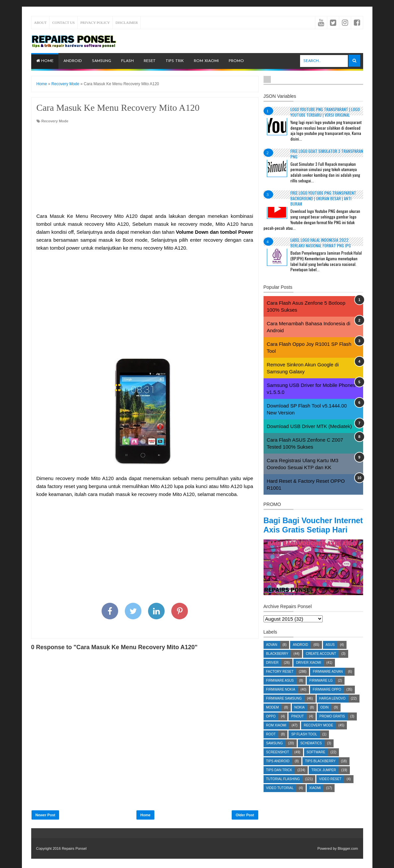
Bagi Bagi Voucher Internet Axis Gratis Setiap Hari (313, 530)
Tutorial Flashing (283, 788)
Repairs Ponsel (74, 848)
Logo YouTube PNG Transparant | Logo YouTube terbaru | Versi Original (325, 112)
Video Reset (330, 788)
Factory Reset (280, 681)
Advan (272, 654)
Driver (273, 672)
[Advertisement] (145, 168)
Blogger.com (348, 848)
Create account (321, 663)
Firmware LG (321, 690)
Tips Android (278, 770)
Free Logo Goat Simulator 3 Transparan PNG (327, 154)
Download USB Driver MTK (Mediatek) (310, 426)
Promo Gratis (332, 726)
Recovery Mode (55, 121)
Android (73, 61)
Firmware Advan (328, 681)
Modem (273, 717)
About (40, 23)
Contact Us (63, 23)
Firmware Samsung (284, 708)
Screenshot (278, 761)
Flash (127, 61)
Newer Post (45, 815)
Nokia (300, 717)
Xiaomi (315, 797)
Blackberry (277, 663)
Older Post (245, 815)
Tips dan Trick (279, 779)
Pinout (297, 726)
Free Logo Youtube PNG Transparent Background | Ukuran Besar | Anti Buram (323, 198)
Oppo (271, 726)
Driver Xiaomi (309, 672)
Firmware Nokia (281, 699)
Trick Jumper (324, 779)
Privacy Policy (95, 23)
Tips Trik (175, 61)
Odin (324, 717)
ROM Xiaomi (206, 61)
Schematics (311, 752)
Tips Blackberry (320, 770)
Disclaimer (127, 23)
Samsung (102, 61)
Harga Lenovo (332, 708)
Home (45, 61)
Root (271, 744)
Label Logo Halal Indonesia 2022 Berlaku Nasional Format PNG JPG (321, 243)
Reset (150, 61)
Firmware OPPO (327, 699)
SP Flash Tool (304, 744)
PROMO (236, 61)
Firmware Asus (280, 690)
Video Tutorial (280, 797)
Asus (330, 654)
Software (316, 761)
